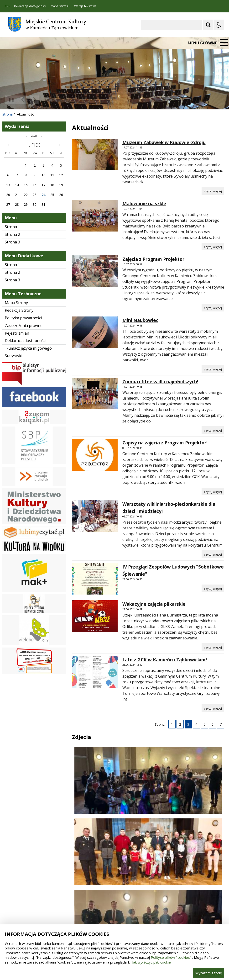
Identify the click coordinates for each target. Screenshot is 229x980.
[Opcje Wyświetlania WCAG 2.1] (219, 25)
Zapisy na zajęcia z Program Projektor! (165, 443)
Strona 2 (12, 234)
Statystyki (13, 356)
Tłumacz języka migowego (28, 348)
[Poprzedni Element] (23, 100)
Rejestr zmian (17, 333)
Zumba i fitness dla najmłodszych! (160, 382)
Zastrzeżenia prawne (24, 326)
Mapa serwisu (60, 6)
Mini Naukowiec (140, 320)
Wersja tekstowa (85, 6)
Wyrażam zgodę (209, 973)
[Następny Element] (35, 100)
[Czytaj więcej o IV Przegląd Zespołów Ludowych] (213, 588)
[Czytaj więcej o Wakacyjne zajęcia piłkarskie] (213, 647)
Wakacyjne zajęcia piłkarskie (154, 604)
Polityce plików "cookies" (171, 957)
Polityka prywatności (23, 318)
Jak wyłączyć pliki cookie (151, 962)
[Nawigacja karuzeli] (29, 100)
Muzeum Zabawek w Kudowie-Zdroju (164, 142)
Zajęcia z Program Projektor (153, 259)
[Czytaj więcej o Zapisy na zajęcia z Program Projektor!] (213, 491)
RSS (7, 6)
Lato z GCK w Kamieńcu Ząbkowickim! (165, 660)
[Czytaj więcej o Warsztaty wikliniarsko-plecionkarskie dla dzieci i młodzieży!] (213, 554)
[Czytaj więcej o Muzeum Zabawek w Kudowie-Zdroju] (213, 191)
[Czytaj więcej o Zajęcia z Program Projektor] (213, 308)
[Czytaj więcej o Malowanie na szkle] (213, 247)
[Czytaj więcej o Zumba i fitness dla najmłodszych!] (213, 430)
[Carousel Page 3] (55, 100)
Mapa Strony (16, 303)
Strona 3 (12, 242)
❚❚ (10, 100)
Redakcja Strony (19, 310)
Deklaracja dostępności (30, 6)
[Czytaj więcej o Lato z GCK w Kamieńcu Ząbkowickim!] (213, 708)
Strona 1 (12, 227)
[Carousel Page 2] (51, 100)
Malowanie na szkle (144, 204)
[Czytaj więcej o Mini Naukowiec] (213, 369)
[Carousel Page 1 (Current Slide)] (46, 100)
